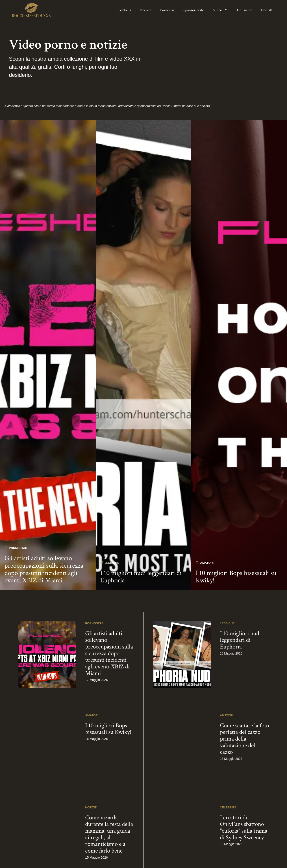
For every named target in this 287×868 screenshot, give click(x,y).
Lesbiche (112, 787)
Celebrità (124, 10)
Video (223, 10)
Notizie (146, 10)
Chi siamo (245, 10)
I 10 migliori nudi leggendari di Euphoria (141, 801)
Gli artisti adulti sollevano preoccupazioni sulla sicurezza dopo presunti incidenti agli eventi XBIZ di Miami (44, 794)
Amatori (207, 787)
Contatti (267, 10)
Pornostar (167, 10)
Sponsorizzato (194, 10)
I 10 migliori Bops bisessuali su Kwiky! (236, 801)
